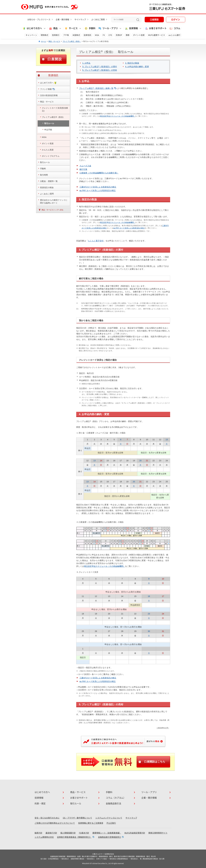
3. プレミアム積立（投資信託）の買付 (100, 67)
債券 (128, 35)
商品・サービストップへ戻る (53, 210)
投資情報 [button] (131, 28)
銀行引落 (83, 169)
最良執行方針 (51, 833)
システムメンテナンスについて (109, 818)
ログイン (176, 20)
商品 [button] (53, 28)
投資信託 (87, 35)
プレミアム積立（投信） (72, 41)
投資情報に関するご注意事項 (91, 823)
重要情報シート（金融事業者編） (107, 833)
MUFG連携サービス (157, 35)
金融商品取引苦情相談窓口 (110, 837)
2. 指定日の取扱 (132, 63)
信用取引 (56, 35)
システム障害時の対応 (44, 837)
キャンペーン (31, 35)
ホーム (44, 41)
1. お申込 (86, 63)
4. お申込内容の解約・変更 (137, 67)
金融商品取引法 (113, 804)
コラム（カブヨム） (116, 798)
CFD (110, 35)
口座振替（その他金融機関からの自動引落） (99, 173)
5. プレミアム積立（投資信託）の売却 (100, 70)
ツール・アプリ (149, 792)
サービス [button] (71, 28)
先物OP (119, 35)
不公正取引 (111, 823)
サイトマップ (80, 20)
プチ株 (66, 35)
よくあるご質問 (98, 20)
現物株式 (44, 35)
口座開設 (154, 20)
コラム (175, 28)
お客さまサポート (156, 28)
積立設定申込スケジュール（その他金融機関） (118, 116)
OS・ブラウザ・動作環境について (77, 818)
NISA (97, 35)
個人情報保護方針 (68, 833)
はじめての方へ (42, 792)
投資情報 (39, 798)
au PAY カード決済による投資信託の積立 (98, 190)
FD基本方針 (84, 833)
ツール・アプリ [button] (108, 28)
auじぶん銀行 (174, 35)
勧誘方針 (38, 833)
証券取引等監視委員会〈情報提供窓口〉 (74, 837)
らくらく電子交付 (96, 241)
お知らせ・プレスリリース (39, 20)
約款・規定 (40, 804)
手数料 (90, 28)
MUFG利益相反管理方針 (135, 833)
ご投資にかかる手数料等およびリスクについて (55, 823)
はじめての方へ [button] (32, 28)
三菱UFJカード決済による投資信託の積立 (98, 187)
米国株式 (76, 35)
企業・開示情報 (62, 20)
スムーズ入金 (85, 166)
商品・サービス (54, 41)
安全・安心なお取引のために (47, 818)
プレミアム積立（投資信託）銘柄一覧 (98, 88)
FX (104, 35)
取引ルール (76, 804)
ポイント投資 (139, 35)
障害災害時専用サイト (158, 833)
